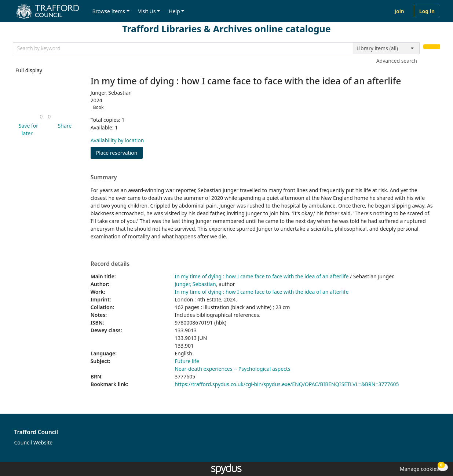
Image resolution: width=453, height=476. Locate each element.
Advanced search (397, 61)
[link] (41, 116)
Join (399, 11)
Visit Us (147, 11)
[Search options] (386, 48)
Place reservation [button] (120, 152)
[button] (27, 129)
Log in (427, 11)
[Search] (432, 47)
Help (174, 11)
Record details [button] (110, 264)
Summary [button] (104, 177)
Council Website (34, 442)
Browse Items (109, 11)
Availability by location (117, 140)
